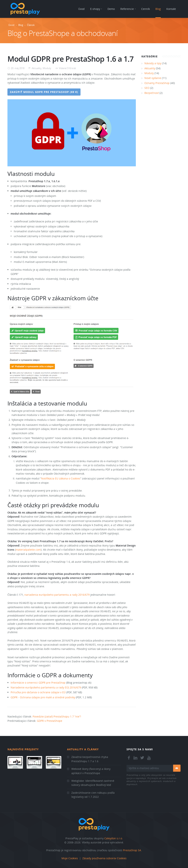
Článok (31, 25)
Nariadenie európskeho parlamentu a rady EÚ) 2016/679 (46, 687)
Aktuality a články (83, 749)
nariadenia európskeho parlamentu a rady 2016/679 (57, 595)
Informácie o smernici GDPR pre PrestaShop (38, 683)
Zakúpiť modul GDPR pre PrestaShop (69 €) (44, 92)
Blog (21, 25)
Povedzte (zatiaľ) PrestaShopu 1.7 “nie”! (57, 716)
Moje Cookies (70, 858)
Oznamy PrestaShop (157, 83)
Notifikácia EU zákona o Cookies (61, 478)
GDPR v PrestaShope (50, 721)
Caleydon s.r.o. (114, 838)
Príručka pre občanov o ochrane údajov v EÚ (38, 692)
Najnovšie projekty (23, 749)
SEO (147, 88)
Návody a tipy (153, 63)
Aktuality (37, 68)
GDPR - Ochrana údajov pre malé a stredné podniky (43, 697)
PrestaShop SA (132, 850)
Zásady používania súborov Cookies (104, 858)
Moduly (47, 68)
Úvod (11, 25)
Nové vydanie (153, 78)
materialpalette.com (28, 550)
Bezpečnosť (152, 93)
